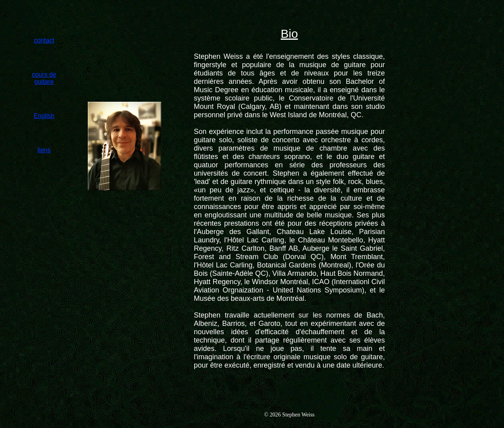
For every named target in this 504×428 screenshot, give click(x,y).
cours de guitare (44, 78)
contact (44, 40)
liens (44, 150)
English (44, 116)
